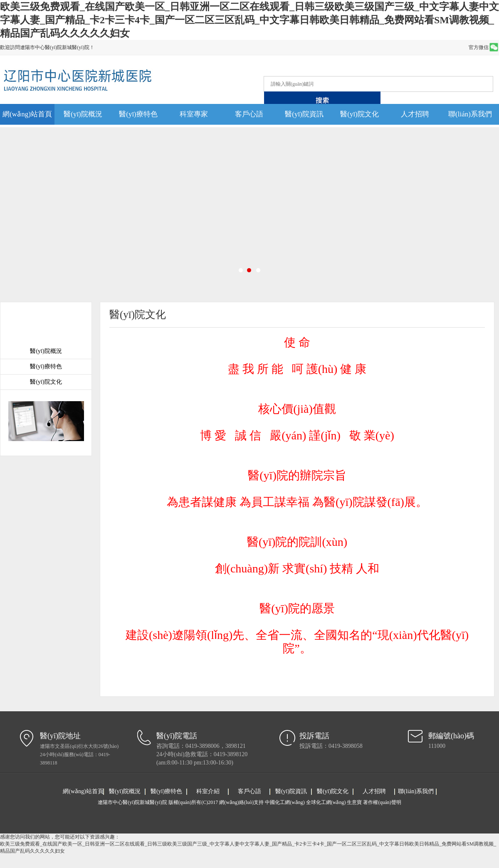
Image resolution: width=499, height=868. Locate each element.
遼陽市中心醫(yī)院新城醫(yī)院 (133, 802)
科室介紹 (208, 791)
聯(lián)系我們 (470, 114)
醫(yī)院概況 (83, 114)
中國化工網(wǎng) (285, 802)
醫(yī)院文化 (359, 114)
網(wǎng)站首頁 (27, 114)
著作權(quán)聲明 (382, 802)
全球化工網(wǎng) (326, 802)
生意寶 (354, 802)
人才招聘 (415, 114)
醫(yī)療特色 (138, 114)
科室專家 (194, 114)
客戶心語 (249, 114)
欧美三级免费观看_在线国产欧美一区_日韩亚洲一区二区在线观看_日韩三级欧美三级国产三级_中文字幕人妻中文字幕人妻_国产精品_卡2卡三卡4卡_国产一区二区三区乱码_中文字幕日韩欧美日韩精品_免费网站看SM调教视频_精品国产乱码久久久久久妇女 (249, 20)
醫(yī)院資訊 (304, 114)
